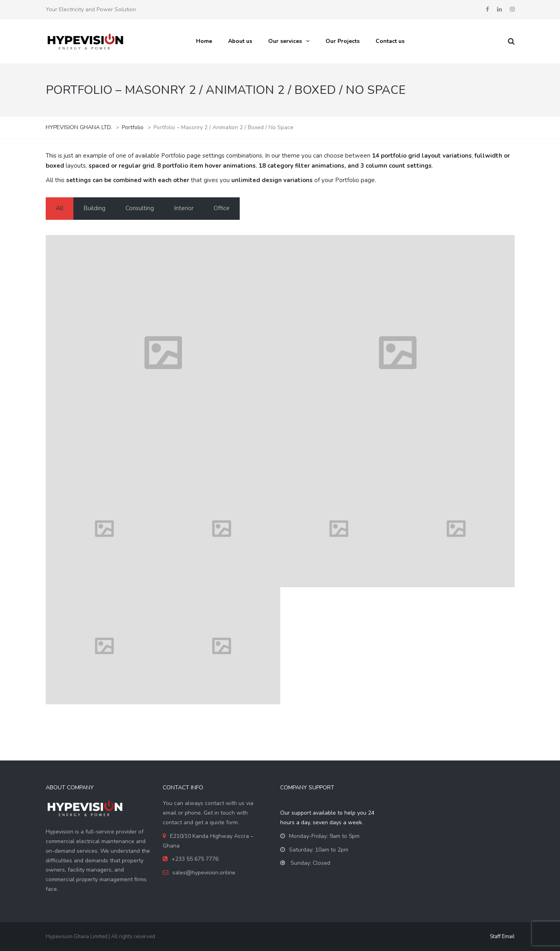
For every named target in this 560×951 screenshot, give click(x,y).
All (60, 208)
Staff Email (502, 937)
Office (222, 208)
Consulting (140, 208)
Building (94, 208)
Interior (184, 208)
